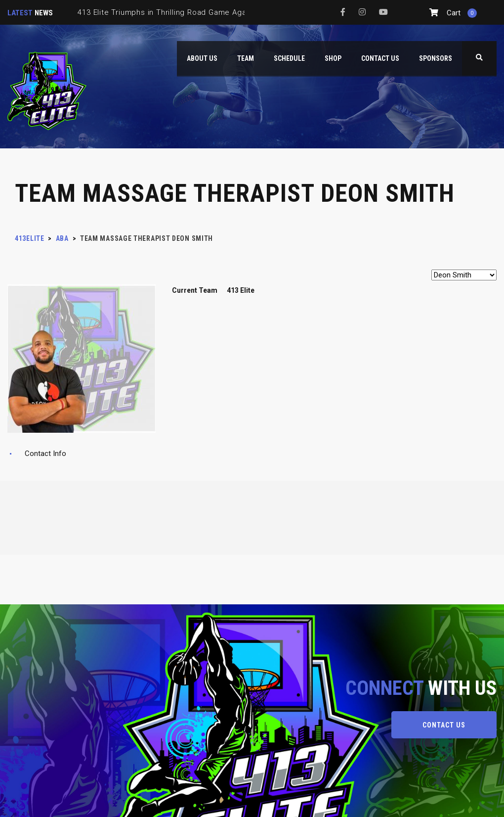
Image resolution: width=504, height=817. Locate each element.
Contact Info (45, 454)
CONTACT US (444, 725)
